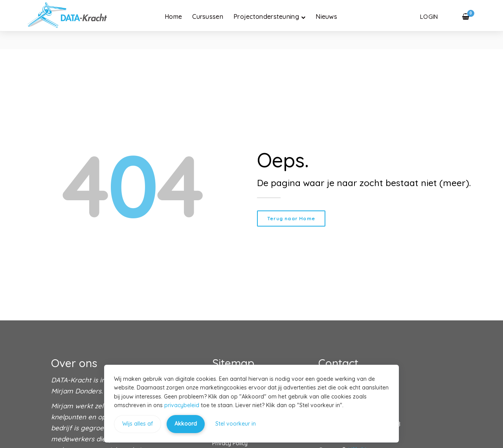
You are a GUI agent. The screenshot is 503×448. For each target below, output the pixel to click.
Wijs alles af (138, 424)
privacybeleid (182, 405)
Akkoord (186, 424)
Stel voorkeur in (236, 424)
